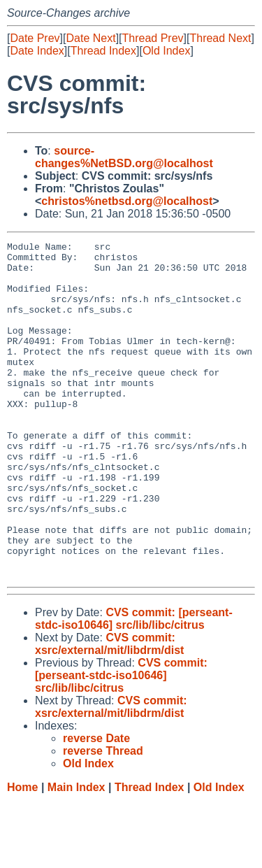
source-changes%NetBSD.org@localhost (124, 157)
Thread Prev (153, 38)
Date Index (37, 51)
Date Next (90, 38)
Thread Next (220, 38)
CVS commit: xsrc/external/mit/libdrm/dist (109, 711)
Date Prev (35, 38)
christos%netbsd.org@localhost (127, 201)
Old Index (166, 51)
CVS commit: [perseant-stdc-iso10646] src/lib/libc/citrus (134, 686)
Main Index (77, 854)
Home (22, 854)
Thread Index (103, 51)
